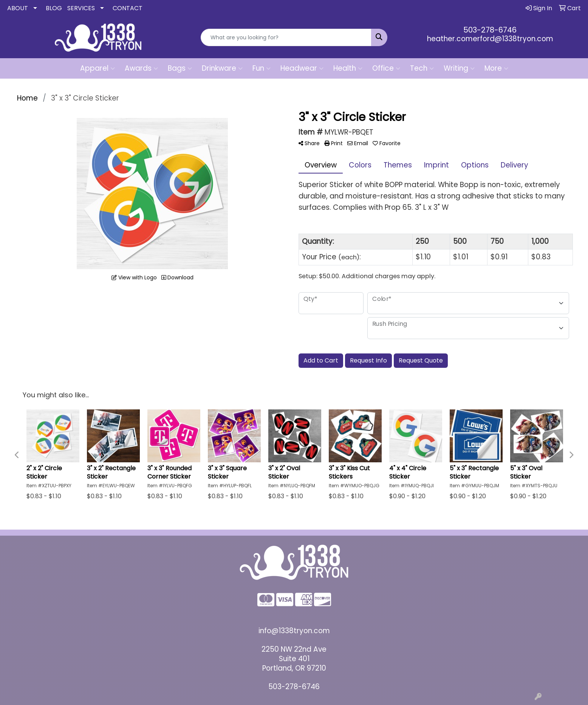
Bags (180, 68)
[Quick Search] (286, 37)
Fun (262, 68)
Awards (141, 68)
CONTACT (128, 8)
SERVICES (81, 8)
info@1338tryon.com (294, 631)
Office (386, 68)
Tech (422, 68)
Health (348, 68)
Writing (459, 68)
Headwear (302, 68)
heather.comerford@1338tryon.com (490, 39)
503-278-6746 (490, 30)
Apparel (97, 68)
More (496, 68)
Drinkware (222, 68)
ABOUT (18, 8)
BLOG (54, 8)
